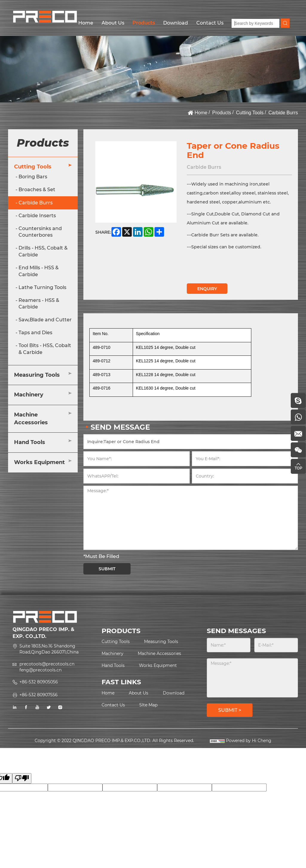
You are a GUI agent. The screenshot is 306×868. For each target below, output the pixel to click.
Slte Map (148, 705)
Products (144, 23)
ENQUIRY (207, 289)
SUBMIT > (230, 710)
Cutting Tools (250, 113)
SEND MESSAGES (236, 631)
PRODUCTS (121, 631)
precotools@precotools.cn (47, 664)
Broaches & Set (37, 190)
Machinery (29, 395)
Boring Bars (33, 177)
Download (176, 23)
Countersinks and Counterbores (40, 232)
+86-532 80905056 (39, 682)
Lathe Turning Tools (42, 287)
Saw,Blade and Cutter (45, 320)
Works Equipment (39, 462)
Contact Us (210, 23)
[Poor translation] (22, 778)
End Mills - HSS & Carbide (39, 271)
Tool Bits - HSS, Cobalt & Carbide (45, 349)
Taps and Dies (35, 333)
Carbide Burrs (283, 113)
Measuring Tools (37, 375)
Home (86, 23)
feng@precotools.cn (40, 670)
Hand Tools (30, 442)
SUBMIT (107, 569)
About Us (113, 23)
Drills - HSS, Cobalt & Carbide (43, 251)
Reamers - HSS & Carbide (39, 304)
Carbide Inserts (37, 216)
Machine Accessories (31, 419)
